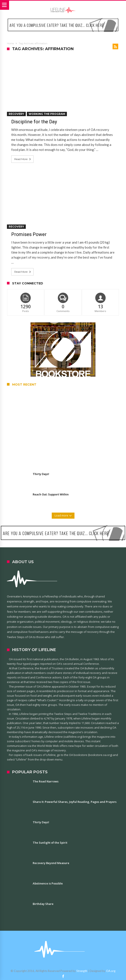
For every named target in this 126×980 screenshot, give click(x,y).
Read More (23, 159)
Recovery (16, 114)
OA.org (111, 971)
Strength (82, 971)
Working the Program (47, 114)
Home (10, 43)
